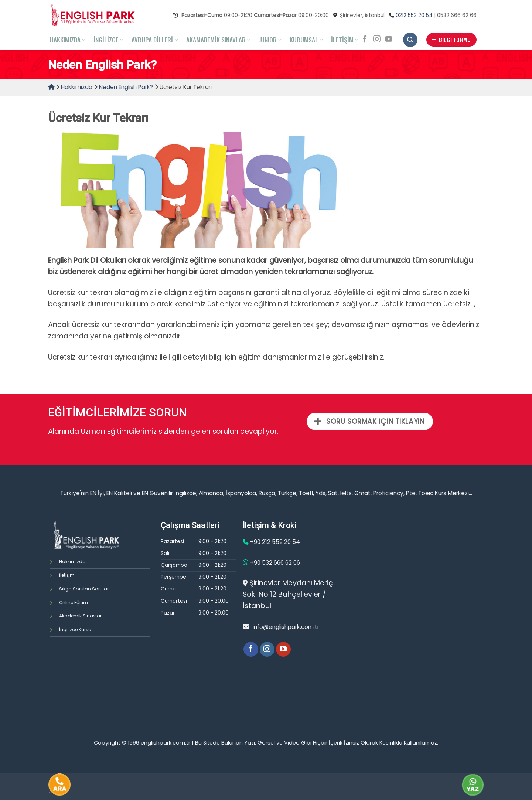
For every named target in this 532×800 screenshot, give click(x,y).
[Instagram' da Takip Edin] (377, 40)
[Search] (410, 40)
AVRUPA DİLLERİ (155, 40)
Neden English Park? (126, 87)
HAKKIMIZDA (68, 40)
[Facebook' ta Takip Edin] (365, 40)
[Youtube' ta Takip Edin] (389, 40)
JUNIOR (270, 40)
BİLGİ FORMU (451, 40)
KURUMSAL (306, 40)
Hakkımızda (77, 87)
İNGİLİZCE (108, 40)
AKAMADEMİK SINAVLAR (218, 40)
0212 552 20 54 (414, 15)
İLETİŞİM (345, 40)
